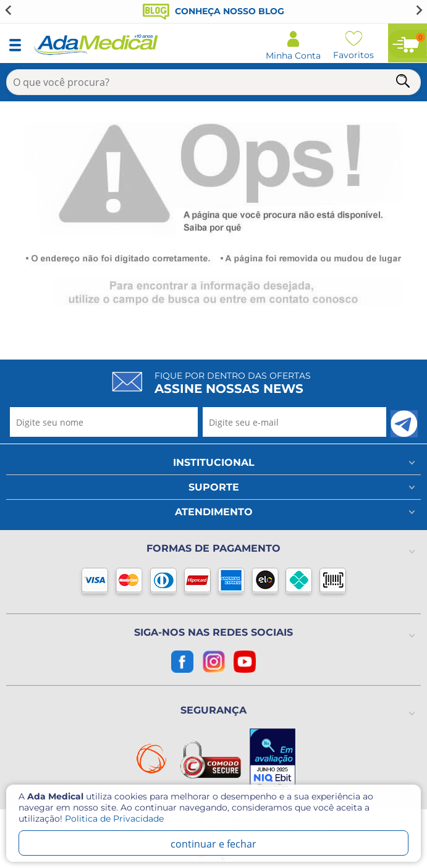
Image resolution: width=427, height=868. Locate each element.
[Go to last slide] (9, 10)
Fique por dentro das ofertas (233, 383)
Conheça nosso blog (213, 11)
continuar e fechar (213, 844)
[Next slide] (418, 10)
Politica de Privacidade (114, 819)
